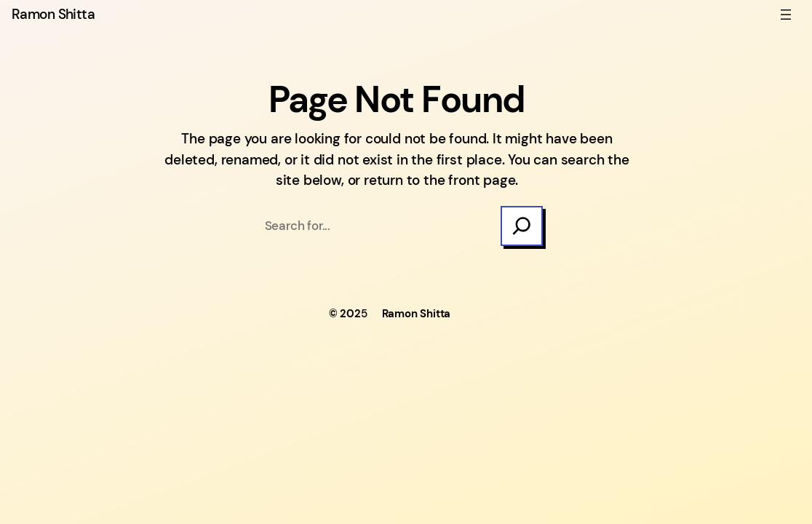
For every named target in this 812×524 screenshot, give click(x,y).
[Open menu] (786, 15)
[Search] (522, 226)
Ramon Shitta (53, 14)
